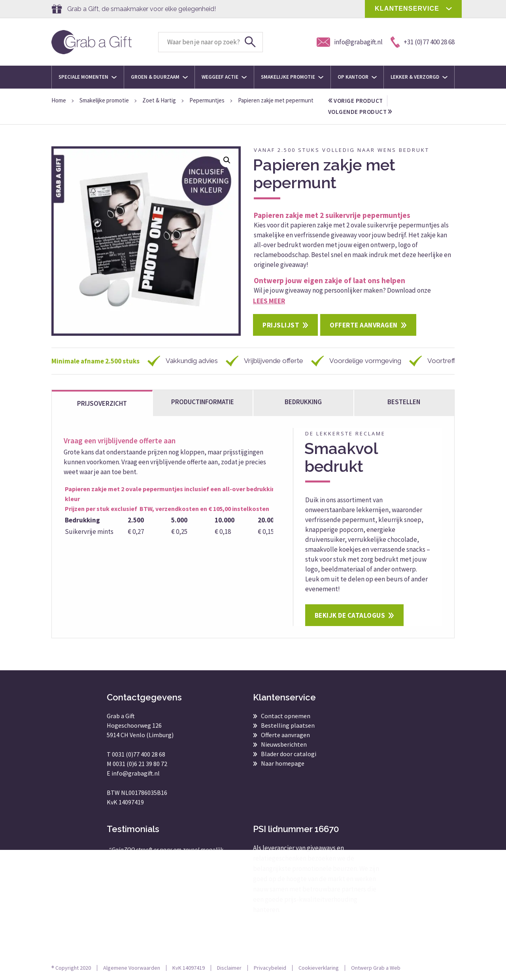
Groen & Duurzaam (159, 77)
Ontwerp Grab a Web (376, 968)
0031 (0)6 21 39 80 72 (140, 764)
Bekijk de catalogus (350, 615)
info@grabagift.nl (136, 773)
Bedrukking (303, 402)
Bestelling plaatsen (288, 725)
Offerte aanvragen (364, 325)
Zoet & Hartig (159, 100)
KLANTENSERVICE (407, 9)
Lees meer (269, 301)
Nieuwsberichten (284, 744)
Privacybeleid (270, 968)
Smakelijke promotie (292, 77)
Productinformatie (203, 402)
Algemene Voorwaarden (132, 968)
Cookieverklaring (319, 968)
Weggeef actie (224, 77)
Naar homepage (283, 763)
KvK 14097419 (189, 968)
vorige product (356, 101)
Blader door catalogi (289, 754)
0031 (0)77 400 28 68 (139, 754)
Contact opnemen (286, 716)
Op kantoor (357, 77)
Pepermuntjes (207, 100)
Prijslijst (281, 325)
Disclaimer (229, 968)
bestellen (404, 402)
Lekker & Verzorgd (419, 77)
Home (59, 100)
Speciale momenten (88, 77)
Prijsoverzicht (102, 403)
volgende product (360, 112)
